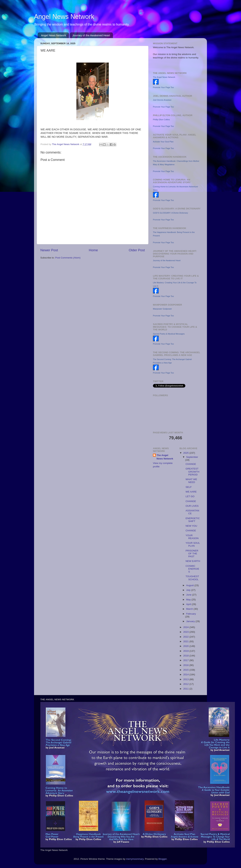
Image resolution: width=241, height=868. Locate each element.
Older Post (137, 250)
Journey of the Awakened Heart (91, 35)
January (191, 621)
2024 (186, 627)
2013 (186, 679)
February (191, 614)
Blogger (163, 859)
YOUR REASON (192, 537)
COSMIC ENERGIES (192, 569)
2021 (186, 641)
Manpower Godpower (162, 309)
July (189, 590)
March (190, 609)
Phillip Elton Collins (161, 120)
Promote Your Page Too (163, 87)
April (189, 604)
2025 (186, 453)
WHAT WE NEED (191, 481)
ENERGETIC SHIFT (193, 520)
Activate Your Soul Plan (163, 142)
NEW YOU (191, 526)
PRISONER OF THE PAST (192, 554)
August (190, 585)
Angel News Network (64, 17)
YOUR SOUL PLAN (193, 544)
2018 (186, 656)
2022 (186, 637)
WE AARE (191, 492)
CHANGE (191, 464)
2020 (186, 646)
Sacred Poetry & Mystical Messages (169, 334)
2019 (186, 651)
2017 (186, 660)
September (192, 457)
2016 (186, 665)
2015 (186, 670)
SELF (189, 487)
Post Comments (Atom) (68, 258)
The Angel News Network (164, 77)
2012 (186, 684)
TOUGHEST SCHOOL (192, 578)
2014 (186, 675)
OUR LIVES (192, 506)
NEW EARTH (193, 561)
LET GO (190, 496)
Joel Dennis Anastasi (162, 100)
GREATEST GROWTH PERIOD (192, 472)
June (189, 595)
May (189, 600)
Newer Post (49, 250)
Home (93, 250)
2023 (186, 632)
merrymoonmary (135, 859)
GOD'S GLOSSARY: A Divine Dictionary (170, 213)
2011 (186, 689)
